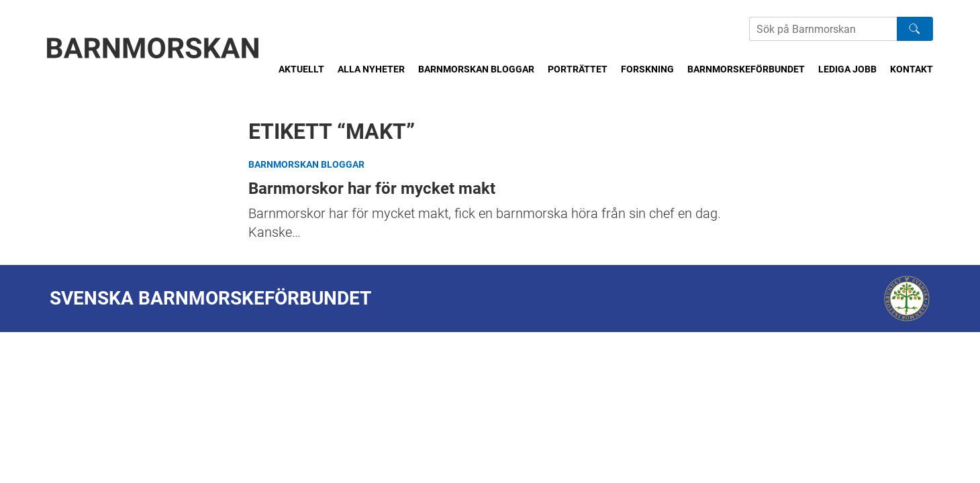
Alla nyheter (371, 69)
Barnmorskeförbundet (746, 69)
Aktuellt (301, 69)
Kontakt (912, 69)
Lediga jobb (847, 69)
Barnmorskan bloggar (476, 69)
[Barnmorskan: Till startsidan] (153, 48)
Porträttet (578, 69)
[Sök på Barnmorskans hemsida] (823, 29)
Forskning (647, 69)
